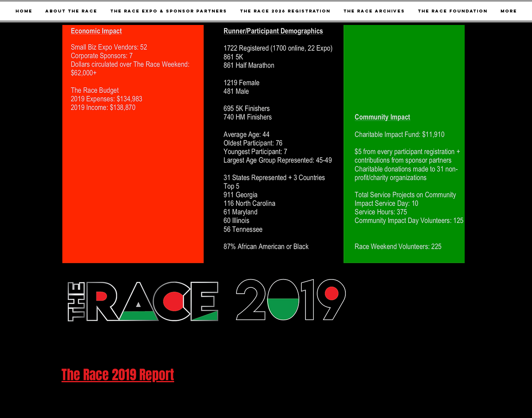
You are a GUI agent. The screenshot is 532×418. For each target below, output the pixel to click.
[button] (374, 11)
